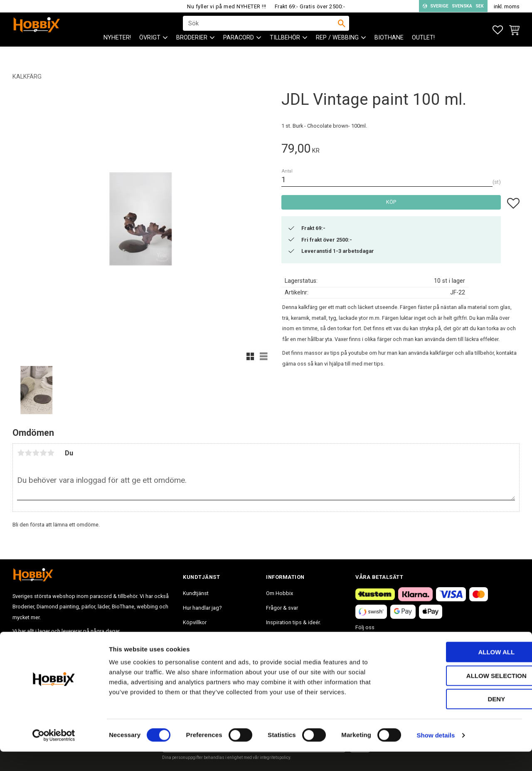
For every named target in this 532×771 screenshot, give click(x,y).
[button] (498, 30)
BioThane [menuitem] (389, 50)
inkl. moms (507, 6)
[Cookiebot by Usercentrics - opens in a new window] (54, 755)
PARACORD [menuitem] (239, 50)
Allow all (463, 671)
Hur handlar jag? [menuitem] (202, 608)
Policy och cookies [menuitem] (205, 637)
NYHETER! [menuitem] (117, 50)
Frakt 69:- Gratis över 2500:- (310, 6)
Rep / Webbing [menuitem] (337, 50)
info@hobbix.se (133, 645)
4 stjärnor (43, 453)
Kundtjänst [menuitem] (196, 593)
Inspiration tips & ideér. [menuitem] (293, 622)
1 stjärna (21, 453)
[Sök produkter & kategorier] (261, 30)
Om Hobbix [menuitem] (280, 593)
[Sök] (342, 30)
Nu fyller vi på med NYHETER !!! (227, 6)
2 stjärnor (28, 453)
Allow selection (463, 695)
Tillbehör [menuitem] (285, 50)
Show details (436, 755)
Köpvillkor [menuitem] (195, 622)
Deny (463, 718)
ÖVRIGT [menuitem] (150, 50)
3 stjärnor (36, 453)
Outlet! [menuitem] (423, 50)
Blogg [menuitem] (273, 637)
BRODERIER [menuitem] (192, 50)
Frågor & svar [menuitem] (282, 608)
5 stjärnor (51, 453)
